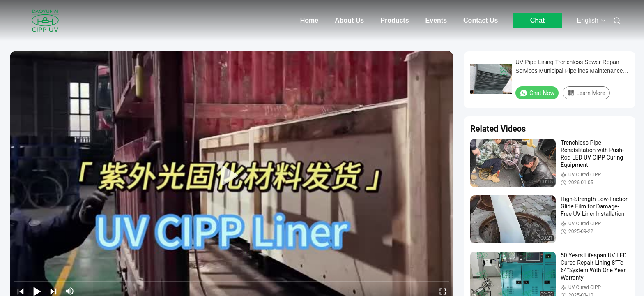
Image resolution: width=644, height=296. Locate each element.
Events (436, 20)
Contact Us (481, 20)
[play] (232, 176)
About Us (349, 20)
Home (309, 20)
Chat (538, 20)
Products (394, 20)
